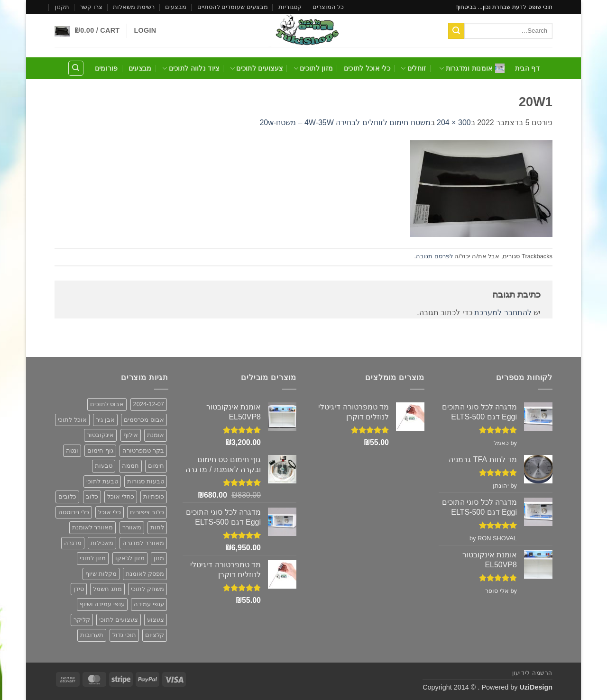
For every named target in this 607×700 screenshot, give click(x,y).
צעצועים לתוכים (257, 68)
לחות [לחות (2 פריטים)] (157, 527)
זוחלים (413, 68)
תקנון (62, 7)
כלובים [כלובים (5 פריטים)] (67, 496)
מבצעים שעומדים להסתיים (233, 7)
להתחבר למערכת (503, 313)
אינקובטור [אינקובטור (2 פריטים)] (100, 435)
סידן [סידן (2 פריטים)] (79, 589)
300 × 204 (454, 123)
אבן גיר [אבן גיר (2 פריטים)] (105, 420)
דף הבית (527, 68)
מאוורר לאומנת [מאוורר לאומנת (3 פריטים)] (93, 527)
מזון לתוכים (313, 68)
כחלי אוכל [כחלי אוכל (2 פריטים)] (121, 496)
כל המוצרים (328, 7)
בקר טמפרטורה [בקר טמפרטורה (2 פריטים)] (143, 450)
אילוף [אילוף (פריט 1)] (131, 435)
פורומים (106, 68)
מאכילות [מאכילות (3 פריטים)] (102, 543)
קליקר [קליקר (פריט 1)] (82, 620)
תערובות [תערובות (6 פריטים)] (92, 635)
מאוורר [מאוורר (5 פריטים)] (132, 527)
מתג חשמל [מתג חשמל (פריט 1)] (107, 589)
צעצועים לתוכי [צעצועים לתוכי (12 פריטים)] (119, 620)
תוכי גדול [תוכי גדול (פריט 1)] (124, 635)
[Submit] (456, 31)
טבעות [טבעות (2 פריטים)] (104, 466)
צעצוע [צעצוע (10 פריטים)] (156, 620)
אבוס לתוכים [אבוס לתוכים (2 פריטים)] (107, 404)
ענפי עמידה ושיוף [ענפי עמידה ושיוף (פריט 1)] (102, 604)
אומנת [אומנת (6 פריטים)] (156, 435)
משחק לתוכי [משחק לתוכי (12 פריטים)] (147, 589)
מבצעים (176, 7)
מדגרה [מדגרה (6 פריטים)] (73, 543)
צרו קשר (91, 7)
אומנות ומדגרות (472, 68)
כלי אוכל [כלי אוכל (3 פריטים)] (110, 512)
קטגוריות (290, 7)
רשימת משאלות (134, 7)
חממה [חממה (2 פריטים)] (130, 466)
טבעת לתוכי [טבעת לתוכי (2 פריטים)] (102, 481)
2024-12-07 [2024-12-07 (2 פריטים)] (149, 404)
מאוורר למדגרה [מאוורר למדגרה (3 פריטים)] (143, 543)
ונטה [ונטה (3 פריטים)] (72, 450)
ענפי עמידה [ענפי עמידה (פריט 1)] (149, 604)
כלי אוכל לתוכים (367, 68)
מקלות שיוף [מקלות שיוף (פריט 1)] (101, 574)
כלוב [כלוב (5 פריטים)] (92, 496)
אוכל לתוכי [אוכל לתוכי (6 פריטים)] (72, 420)
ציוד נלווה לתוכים (191, 68)
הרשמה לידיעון (532, 673)
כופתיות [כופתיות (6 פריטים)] (154, 496)
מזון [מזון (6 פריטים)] (159, 558)
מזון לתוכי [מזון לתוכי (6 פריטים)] (93, 558)
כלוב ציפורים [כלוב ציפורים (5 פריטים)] (147, 512)
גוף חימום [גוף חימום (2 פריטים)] (100, 450)
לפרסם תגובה (434, 256)
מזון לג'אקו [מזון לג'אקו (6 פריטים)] (130, 558)
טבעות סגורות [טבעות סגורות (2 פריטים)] (146, 481)
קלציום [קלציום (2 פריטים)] (155, 635)
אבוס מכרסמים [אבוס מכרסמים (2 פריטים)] (144, 420)
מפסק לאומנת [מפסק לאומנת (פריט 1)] (145, 574)
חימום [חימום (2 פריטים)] (156, 466)
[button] (145, 31)
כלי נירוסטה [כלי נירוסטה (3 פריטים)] (74, 512)
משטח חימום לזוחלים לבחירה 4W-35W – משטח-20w (345, 123)
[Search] (76, 68)
